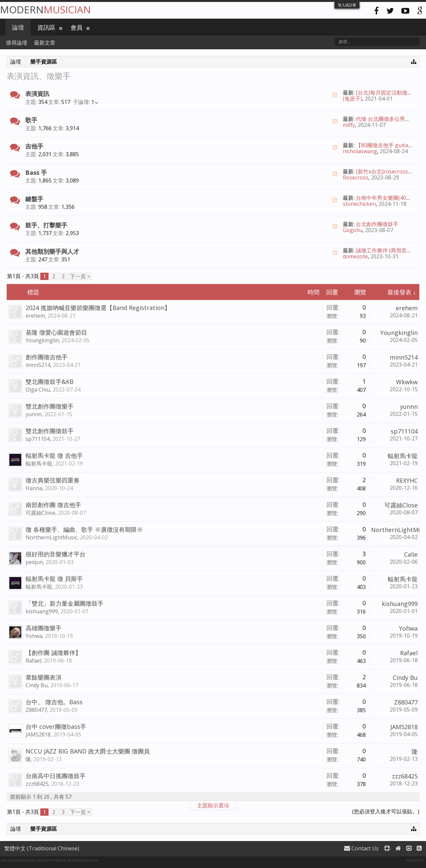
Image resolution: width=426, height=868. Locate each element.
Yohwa (34, 636)
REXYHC (407, 480)
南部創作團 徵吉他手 (53, 505)
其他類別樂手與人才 (52, 251)
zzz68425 (37, 784)
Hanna (34, 488)
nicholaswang (360, 151)
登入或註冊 (347, 5)
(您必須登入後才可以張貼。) (386, 811)
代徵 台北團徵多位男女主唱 (388, 119)
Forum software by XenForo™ (50, 860)
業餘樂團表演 (44, 677)
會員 (77, 27)
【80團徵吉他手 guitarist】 (389, 145)
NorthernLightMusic (51, 537)
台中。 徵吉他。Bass (54, 702)
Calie (411, 554)
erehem (35, 316)
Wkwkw (407, 382)
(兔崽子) (352, 99)
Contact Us (361, 848)
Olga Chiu (38, 390)
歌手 (31, 120)
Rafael (33, 661)
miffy (349, 125)
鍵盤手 (34, 199)
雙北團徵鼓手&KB (50, 382)
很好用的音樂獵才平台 (56, 554)
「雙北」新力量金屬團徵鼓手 (65, 603)
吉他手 (34, 146)
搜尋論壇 (17, 43)
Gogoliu (353, 230)
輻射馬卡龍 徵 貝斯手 (54, 579)
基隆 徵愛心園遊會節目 (56, 332)
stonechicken (359, 204)
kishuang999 (42, 611)
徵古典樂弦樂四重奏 (53, 480)
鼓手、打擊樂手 (46, 225)
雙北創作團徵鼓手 (50, 431)
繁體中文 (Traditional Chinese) (42, 848)
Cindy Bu (37, 685)
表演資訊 (37, 94)
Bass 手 (36, 172)
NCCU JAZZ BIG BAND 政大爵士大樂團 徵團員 (88, 751)
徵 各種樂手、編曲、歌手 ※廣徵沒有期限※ (84, 529)
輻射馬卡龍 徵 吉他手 (54, 455)
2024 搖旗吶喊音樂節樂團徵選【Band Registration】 (98, 308)
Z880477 (36, 710)
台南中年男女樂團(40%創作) (389, 198)
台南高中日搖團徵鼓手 (56, 776)
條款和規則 (415, 860)
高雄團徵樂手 (44, 628)
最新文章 (45, 43)
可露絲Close (40, 513)
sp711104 (38, 439)
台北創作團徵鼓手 (377, 224)
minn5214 (38, 365)
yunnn (34, 414)
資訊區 (46, 27)
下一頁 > (80, 276)
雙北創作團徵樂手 (50, 406)
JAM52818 (38, 734)
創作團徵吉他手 (47, 357)
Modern (45, 9)
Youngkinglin (42, 340)
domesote (355, 256)
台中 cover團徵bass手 (56, 726)
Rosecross (356, 177)
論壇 (18, 27)
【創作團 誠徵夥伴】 (53, 653)
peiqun (34, 562)
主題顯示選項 (213, 805)
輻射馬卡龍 (39, 463)
